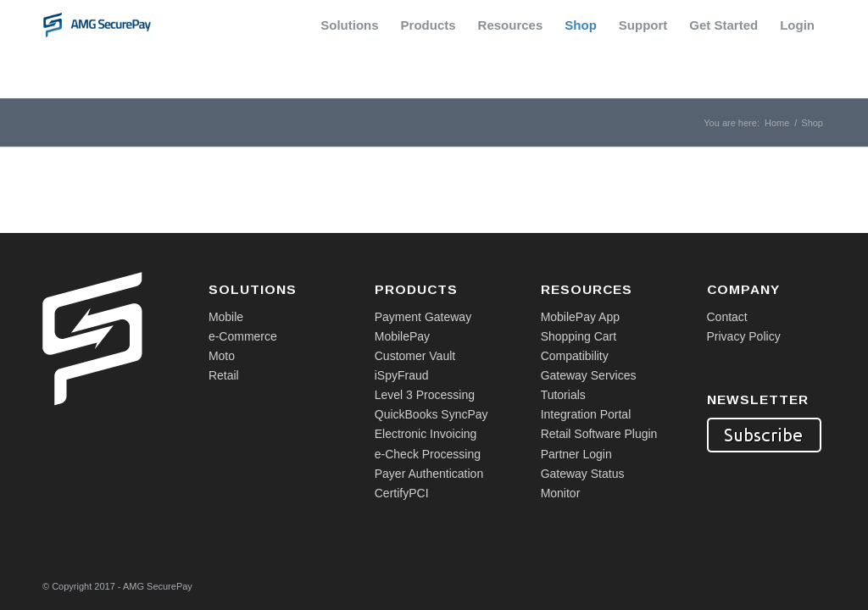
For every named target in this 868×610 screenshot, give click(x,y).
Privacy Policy (744, 336)
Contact (727, 317)
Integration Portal (586, 414)
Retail (224, 375)
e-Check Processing (428, 454)
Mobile (226, 317)
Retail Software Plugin (599, 434)
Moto (222, 356)
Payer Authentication (429, 474)
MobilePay (402, 336)
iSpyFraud (402, 375)
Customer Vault (415, 356)
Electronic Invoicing (426, 434)
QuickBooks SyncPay (431, 414)
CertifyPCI (402, 493)
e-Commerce (243, 336)
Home (777, 123)
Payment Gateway (423, 317)
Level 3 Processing (425, 395)
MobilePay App (580, 317)
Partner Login (576, 454)
